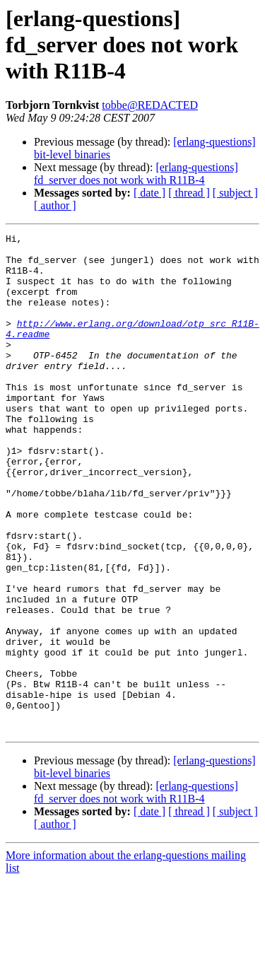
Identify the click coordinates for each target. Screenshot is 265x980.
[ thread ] (189, 193)
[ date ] (149, 193)
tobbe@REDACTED (150, 105)
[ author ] (55, 205)
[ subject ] (235, 193)
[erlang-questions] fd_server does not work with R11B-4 (136, 174)
